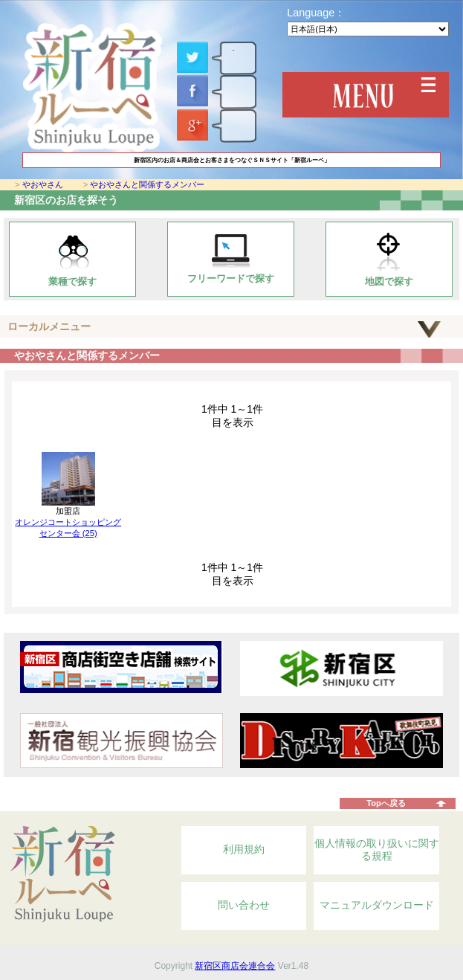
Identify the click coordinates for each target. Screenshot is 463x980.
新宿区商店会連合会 (235, 966)
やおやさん (43, 184)
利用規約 (244, 849)
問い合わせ (244, 905)
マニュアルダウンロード (377, 905)
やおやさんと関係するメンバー (147, 184)
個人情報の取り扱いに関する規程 (377, 850)
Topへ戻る (386, 803)
